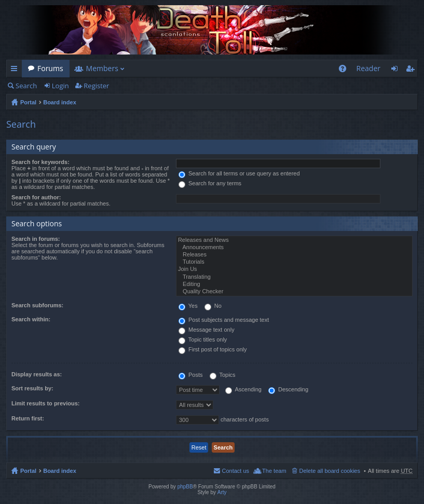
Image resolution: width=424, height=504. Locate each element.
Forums (50, 68)
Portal (28, 102)
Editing (294, 284)
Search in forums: (36, 239)
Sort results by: (32, 388)
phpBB (185, 487)
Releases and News (294, 240)
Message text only (207, 330)
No (213, 306)
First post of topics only (213, 349)
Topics (223, 375)
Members (102, 68)
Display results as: (37, 374)
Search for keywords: (40, 162)
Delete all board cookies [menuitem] (330, 471)
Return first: (28, 418)
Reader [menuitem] (368, 68)
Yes (188, 306)
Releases (294, 255)
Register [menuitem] (412, 70)
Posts (191, 375)
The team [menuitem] (274, 471)
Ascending (243, 389)
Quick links (16, 70)
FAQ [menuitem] (345, 70)
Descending (288, 389)
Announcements (294, 248)
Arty (222, 492)
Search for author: (36, 197)
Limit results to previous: (45, 403)
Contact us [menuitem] (235, 471)
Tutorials (294, 262)
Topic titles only (203, 339)
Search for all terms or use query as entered (239, 173)
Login (60, 86)
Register (96, 86)
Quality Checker (294, 292)
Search (26, 86)
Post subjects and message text (224, 320)
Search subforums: (37, 305)
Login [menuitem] (397, 70)
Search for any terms (210, 183)
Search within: (31, 319)
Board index (60, 102)
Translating (294, 277)
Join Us (294, 269)
